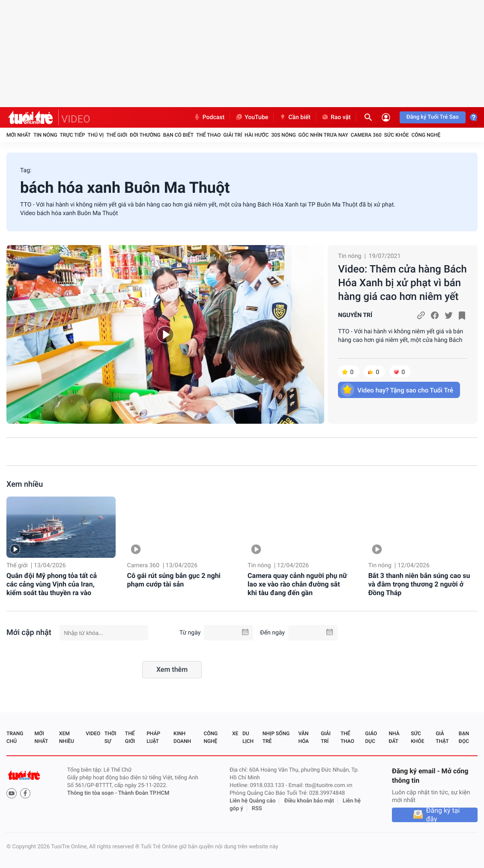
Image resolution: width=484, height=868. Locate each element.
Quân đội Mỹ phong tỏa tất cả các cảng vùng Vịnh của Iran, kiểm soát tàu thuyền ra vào (52, 584)
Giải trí (233, 135)
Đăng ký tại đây (443, 815)
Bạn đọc (464, 737)
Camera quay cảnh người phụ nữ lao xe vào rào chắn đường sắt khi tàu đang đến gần (297, 584)
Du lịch (248, 737)
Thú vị (96, 135)
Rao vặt (336, 117)
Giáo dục (371, 737)
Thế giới (117, 135)
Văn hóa (303, 737)
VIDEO (76, 119)
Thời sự (111, 737)
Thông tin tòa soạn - (93, 793)
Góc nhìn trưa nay (323, 135)
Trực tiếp (73, 135)
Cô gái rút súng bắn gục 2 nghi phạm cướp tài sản (174, 580)
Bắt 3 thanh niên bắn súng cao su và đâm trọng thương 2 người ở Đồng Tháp (419, 584)
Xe (235, 733)
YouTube (252, 117)
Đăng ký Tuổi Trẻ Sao (433, 117)
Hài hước (257, 135)
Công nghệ (426, 135)
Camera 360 (366, 135)
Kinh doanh (182, 737)
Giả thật (442, 737)
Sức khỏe (397, 135)
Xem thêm (172, 669)
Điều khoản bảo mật (309, 801)
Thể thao (208, 135)
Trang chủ (15, 737)
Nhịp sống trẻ (276, 737)
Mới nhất (19, 135)
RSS (257, 809)
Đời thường (145, 135)
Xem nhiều (25, 484)
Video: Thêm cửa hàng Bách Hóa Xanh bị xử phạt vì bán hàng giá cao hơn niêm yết (402, 283)
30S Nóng (283, 135)
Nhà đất (394, 737)
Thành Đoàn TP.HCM (144, 793)
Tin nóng (45, 135)
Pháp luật (153, 737)
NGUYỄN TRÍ (355, 315)
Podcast (209, 117)
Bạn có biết (178, 135)
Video (93, 733)
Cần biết (295, 117)
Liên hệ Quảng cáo (253, 801)
